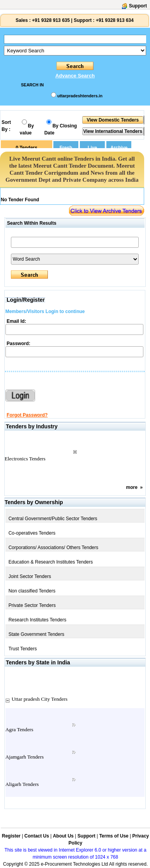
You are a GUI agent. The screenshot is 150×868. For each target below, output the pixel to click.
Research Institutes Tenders (38, 620)
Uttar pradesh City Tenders (40, 699)
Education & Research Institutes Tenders (51, 562)
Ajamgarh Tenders (25, 757)
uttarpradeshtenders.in (80, 96)
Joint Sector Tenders (30, 576)
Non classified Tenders (32, 591)
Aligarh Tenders (22, 784)
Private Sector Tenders (32, 605)
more (132, 487)
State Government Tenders (36, 634)
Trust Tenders (23, 649)
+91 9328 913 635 (50, 20)
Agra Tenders (19, 729)
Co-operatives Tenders (32, 533)
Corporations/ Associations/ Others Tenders (54, 548)
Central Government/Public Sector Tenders (53, 519)
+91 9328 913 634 (115, 20)
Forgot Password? (27, 415)
